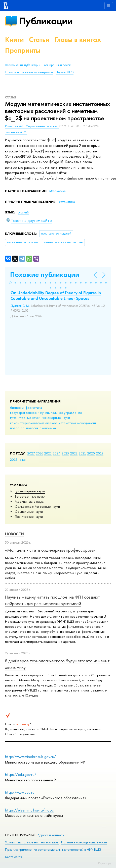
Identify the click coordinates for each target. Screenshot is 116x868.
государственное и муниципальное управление (46, 413)
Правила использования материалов (29, 72)
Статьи (39, 40)
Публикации (46, 21)
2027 (31, 453)
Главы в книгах (78, 40)
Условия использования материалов (32, 842)
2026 (40, 453)
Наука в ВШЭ (65, 72)
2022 (74, 453)
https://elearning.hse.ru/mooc (29, 810)
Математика (57, 191)
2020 (91, 453)
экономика (48, 428)
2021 (82, 453)
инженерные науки (56, 418)
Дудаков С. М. (20, 306)
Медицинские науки (30, 501)
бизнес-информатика (26, 408)
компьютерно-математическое (34, 423)
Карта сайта (13, 857)
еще (23, 459)
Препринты (23, 50)
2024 (57, 453)
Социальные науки (29, 511)
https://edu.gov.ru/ (21, 774)
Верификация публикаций (23, 65)
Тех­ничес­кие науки (29, 516)
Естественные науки (30, 496)
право (15, 428)
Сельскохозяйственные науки (37, 506)
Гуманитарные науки (30, 491)
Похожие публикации (45, 275)
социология (30, 428)
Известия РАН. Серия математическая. (32, 126)
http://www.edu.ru (20, 792)
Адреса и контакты (51, 835)
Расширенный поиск (57, 65)
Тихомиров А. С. (16, 132)
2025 (48, 453)
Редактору (105, 863)
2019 (100, 453)
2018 (14, 459)
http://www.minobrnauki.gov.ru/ (30, 757)
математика (67, 423)
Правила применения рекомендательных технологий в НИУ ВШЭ (53, 850)
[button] (10, 283)
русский (23, 212)
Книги (14, 40)
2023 (65, 453)
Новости (14, 534)
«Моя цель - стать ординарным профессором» (50, 550)
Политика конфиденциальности (84, 842)
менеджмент (87, 423)
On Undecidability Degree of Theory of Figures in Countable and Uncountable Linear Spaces (56, 296)
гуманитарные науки (25, 418)
